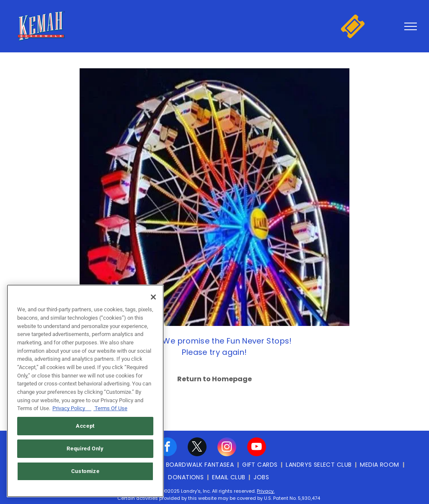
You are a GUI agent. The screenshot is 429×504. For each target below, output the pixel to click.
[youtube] (257, 448)
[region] (85, 391)
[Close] (153, 297)
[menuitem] (201, 465)
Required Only (85, 448)
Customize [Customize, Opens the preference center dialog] (85, 471)
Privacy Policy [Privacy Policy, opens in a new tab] (72, 408)
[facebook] (167, 448)
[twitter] (197, 448)
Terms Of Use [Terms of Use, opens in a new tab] (110, 408)
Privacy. (266, 491)
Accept (85, 426)
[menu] (411, 26)
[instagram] (227, 448)
